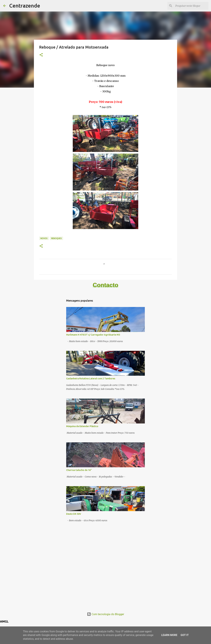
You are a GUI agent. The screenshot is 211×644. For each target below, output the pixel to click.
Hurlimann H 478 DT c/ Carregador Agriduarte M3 (93, 335)
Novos (44, 238)
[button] (41, 55)
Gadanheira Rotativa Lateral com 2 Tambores (91, 379)
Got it (185, 635)
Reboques (57, 238)
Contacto (105, 285)
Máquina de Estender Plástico (82, 426)
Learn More (169, 635)
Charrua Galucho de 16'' (79, 470)
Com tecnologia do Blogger (106, 614)
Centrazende (25, 6)
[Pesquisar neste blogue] (191, 6)
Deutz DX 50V (74, 514)
